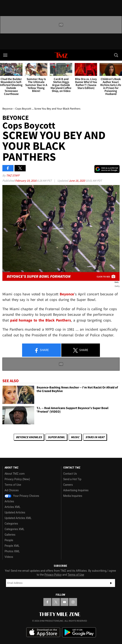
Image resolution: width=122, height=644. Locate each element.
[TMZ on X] (56, 602)
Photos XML (12, 551)
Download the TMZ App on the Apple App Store (43, 632)
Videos (9, 557)
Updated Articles (15, 512)
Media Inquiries (73, 496)
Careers (68, 485)
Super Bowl (56, 437)
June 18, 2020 (77, 181)
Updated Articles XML (18, 518)
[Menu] (6, 55)
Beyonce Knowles (29, 437)
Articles (9, 501)
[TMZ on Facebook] (47, 602)
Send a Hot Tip (72, 479)
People (9, 540)
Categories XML (14, 529)
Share (41, 350)
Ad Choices (12, 490)
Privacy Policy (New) (17, 479)
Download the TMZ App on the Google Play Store (79, 632)
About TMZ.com (15, 474)
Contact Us (70, 474)
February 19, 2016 (26, 181)
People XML (12, 546)
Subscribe (111, 583)
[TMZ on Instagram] (73, 602)
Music (75, 437)
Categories (11, 524)
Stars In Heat (95, 437)
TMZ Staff (13, 175)
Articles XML (13, 507)
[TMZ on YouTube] (64, 602)
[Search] (116, 55)
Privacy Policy (53, 575)
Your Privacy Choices (22, 496)
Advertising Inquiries (76, 490)
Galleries (10, 535)
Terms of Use (13, 485)
